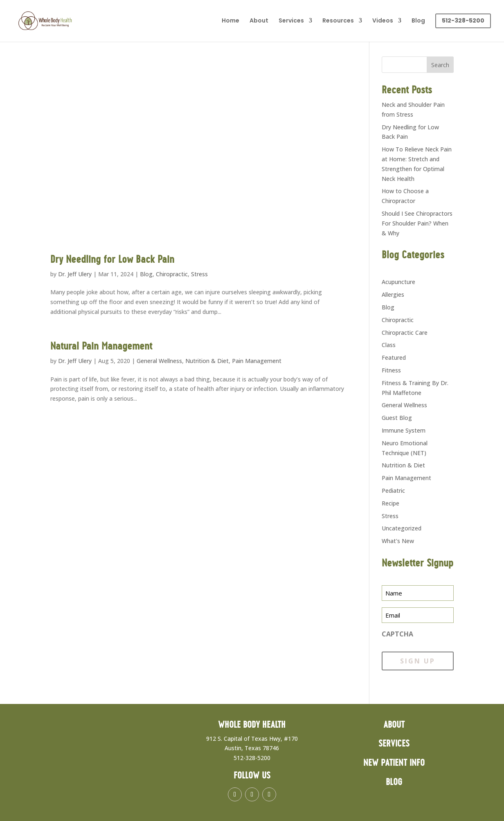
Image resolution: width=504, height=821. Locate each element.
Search (440, 65)
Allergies (393, 294)
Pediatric (393, 491)
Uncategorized (402, 528)
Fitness (391, 370)
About (259, 21)
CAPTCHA (397, 634)
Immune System (404, 430)
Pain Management (257, 361)
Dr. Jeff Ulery (75, 274)
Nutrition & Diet (207, 361)
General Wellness (159, 361)
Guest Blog (397, 418)
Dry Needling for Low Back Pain (112, 260)
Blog (418, 21)
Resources (338, 21)
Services (291, 21)
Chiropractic (172, 274)
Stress (199, 274)
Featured (394, 357)
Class (389, 345)
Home (231, 21)
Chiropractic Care (405, 333)
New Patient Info (394, 763)
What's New (398, 541)
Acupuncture (398, 282)
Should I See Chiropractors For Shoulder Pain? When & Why (417, 223)
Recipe (390, 503)
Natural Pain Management (101, 347)
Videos (383, 21)
